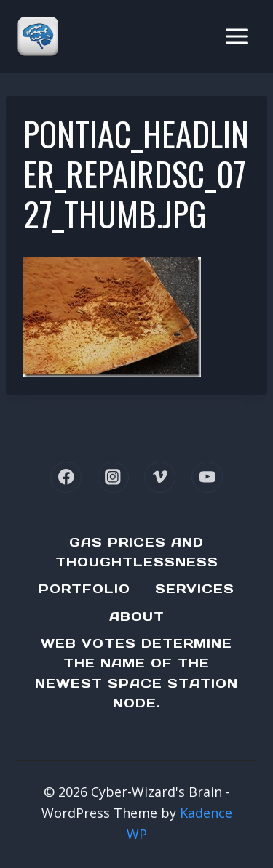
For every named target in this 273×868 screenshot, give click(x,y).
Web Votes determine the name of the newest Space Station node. (136, 673)
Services (195, 589)
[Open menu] (236, 36)
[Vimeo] (160, 477)
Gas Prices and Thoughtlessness (137, 552)
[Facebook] (66, 477)
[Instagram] (113, 477)
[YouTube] (207, 477)
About (137, 616)
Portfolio (84, 589)
